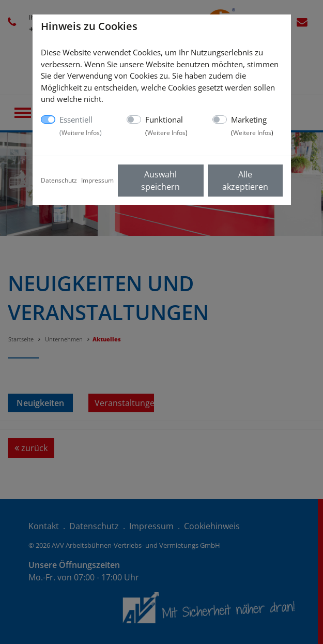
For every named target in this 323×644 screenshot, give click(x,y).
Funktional (166, 126)
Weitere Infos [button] (81, 133)
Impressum (97, 180)
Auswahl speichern (160, 181)
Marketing (252, 126)
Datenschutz (59, 180)
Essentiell (81, 126)
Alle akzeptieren (245, 181)
